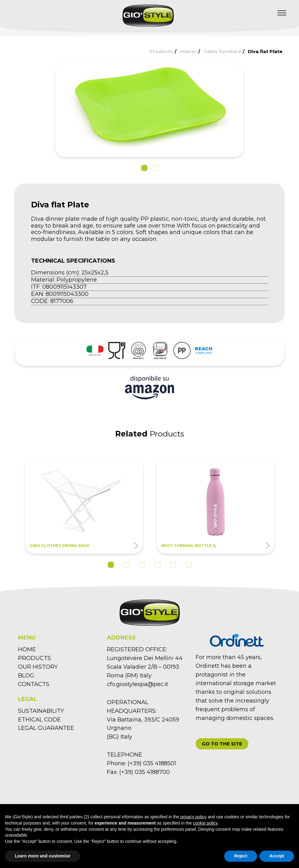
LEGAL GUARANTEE (46, 728)
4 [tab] (157, 565)
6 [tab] (188, 565)
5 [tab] (173, 565)
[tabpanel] (84, 505)
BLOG (26, 676)
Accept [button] (277, 856)
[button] (144, 168)
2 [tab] (126, 565)
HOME (27, 649)
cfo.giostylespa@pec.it (138, 684)
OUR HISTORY (38, 667)
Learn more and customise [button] (43, 856)
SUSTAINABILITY (41, 711)
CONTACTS (34, 684)
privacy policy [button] (193, 817)
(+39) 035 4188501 (152, 763)
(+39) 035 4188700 (145, 772)
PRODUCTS (34, 658)
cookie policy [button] (205, 823)
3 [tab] (142, 565)
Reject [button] (241, 856)
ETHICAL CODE (39, 720)
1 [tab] (111, 565)
